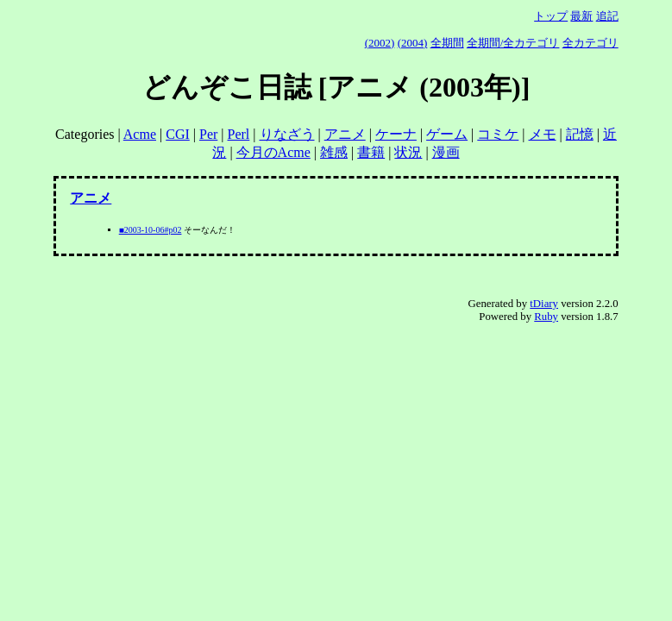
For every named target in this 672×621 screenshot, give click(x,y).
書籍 (371, 152)
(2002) (380, 43)
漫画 (446, 152)
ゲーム (447, 134)
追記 (607, 16)
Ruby (546, 317)
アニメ (345, 134)
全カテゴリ (590, 43)
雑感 (334, 152)
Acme (140, 134)
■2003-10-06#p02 (151, 230)
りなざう (287, 134)
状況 (408, 152)
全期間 (447, 43)
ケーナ (396, 134)
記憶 (580, 134)
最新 (581, 16)
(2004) (413, 43)
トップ (551, 16)
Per (208, 134)
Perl (239, 134)
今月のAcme (273, 152)
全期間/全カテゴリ (513, 43)
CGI (178, 134)
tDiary (544, 304)
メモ (543, 134)
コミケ (498, 134)
